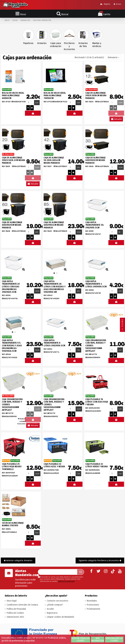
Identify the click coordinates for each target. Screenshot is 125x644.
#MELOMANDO (33, 114)
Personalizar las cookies (114, 640)
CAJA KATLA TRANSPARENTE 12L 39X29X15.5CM (95, 225)
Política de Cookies (15, 613)
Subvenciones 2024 (15, 617)
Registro (105, 4)
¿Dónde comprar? (55, 605)
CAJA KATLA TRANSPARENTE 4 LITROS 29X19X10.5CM (96, 284)
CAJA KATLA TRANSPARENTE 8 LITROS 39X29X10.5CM (54, 343)
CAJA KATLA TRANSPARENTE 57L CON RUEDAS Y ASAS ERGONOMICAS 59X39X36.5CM (12, 346)
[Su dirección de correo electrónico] (58, 572)
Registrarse (52, 613)
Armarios (42, 43)
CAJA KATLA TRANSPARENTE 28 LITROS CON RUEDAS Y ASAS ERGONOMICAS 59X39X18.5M (55, 287)
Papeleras (28, 43)
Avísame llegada (116, 120)
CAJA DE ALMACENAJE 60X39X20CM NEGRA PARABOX (96, 160)
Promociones (93, 605)
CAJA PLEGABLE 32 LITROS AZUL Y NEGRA (54, 465)
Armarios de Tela (83, 45)
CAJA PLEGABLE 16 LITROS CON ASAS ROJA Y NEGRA (97, 402)
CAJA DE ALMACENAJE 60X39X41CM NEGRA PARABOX (12, 225)
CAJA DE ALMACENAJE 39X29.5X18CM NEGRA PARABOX (96, 96)
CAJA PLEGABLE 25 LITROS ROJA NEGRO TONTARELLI (12, 467)
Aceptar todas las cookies (81, 640)
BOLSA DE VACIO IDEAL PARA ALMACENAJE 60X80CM (13, 96)
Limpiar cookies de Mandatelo (61, 617)
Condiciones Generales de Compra (22, 605)
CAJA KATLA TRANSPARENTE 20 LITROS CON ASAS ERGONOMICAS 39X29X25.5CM (11, 287)
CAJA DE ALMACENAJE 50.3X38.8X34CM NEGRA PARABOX (54, 160)
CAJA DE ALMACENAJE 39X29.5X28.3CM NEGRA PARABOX (14, 160)
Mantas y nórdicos (97, 45)
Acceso (117, 4)
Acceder (50, 609)
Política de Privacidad (16, 609)
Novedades (92, 601)
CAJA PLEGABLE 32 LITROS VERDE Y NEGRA (97, 465)
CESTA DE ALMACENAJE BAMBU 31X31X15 (13, 524)
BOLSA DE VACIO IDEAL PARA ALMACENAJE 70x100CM (55, 96)
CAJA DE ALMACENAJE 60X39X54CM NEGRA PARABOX (54, 225)
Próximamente (94, 609)
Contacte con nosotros (58, 601)
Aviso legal (12, 601)
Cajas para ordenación (56, 45)
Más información (98, 640)
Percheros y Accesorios (69, 46)
